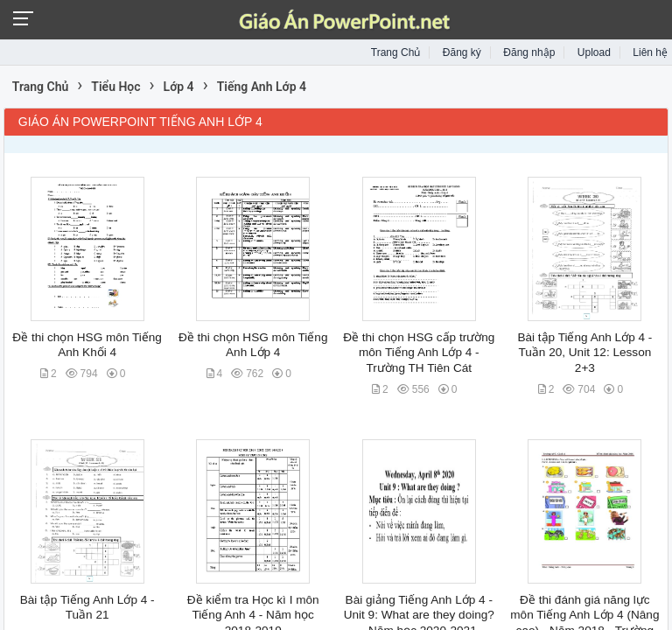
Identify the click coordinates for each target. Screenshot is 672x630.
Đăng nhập (529, 52)
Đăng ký (462, 52)
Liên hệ (650, 52)
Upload (594, 52)
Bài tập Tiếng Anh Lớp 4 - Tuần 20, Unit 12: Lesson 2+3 (584, 353)
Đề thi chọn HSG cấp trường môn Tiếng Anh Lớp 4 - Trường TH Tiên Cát (419, 353)
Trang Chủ (396, 52)
